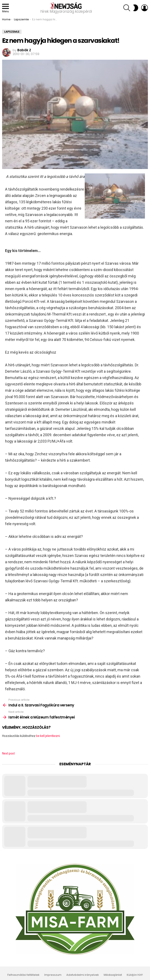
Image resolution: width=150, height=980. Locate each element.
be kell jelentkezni (48, 736)
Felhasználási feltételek (23, 975)
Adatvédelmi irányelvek (83, 975)
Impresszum (53, 975)
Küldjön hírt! (135, 975)
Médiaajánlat (113, 975)
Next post (8, 753)
